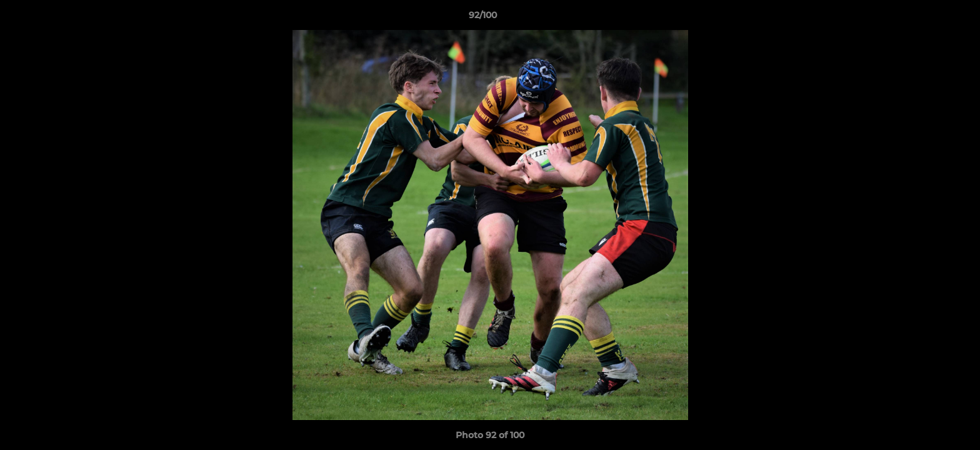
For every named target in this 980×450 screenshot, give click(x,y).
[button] (927, 18)
